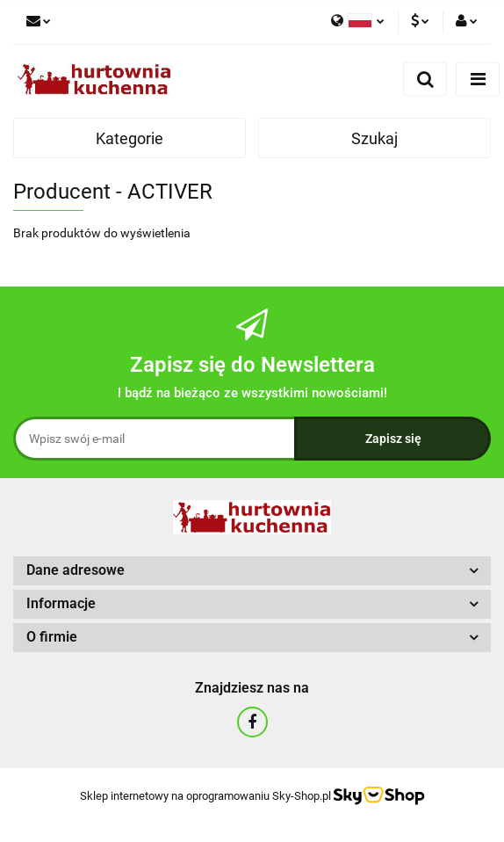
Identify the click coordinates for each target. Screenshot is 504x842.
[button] (252, 571)
